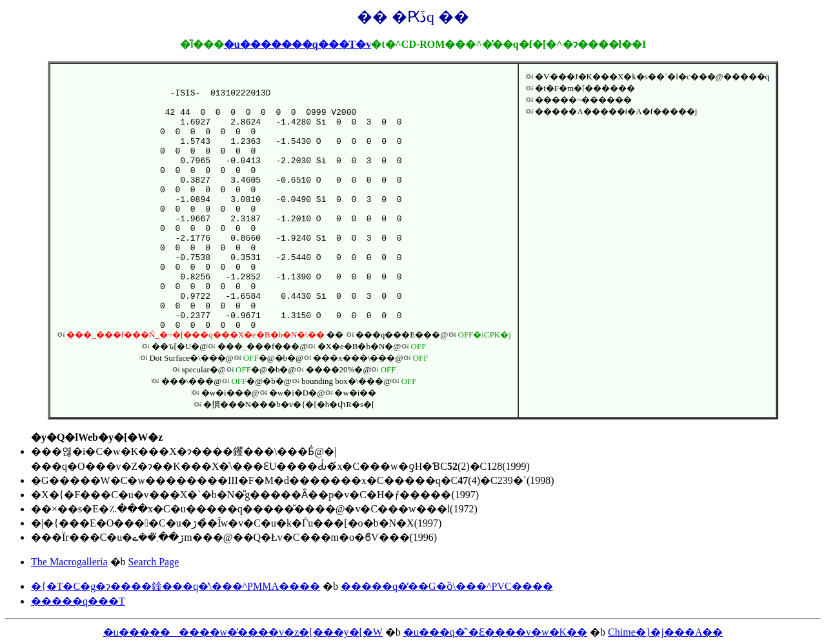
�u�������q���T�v (297, 44)
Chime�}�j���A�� (665, 632)
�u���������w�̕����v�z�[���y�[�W (243, 632)
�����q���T (78, 601)
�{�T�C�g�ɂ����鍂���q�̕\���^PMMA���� (176, 586)
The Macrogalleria (69, 562)
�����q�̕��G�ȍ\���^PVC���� (447, 586)
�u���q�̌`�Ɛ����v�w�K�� (495, 632)
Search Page (154, 562)
